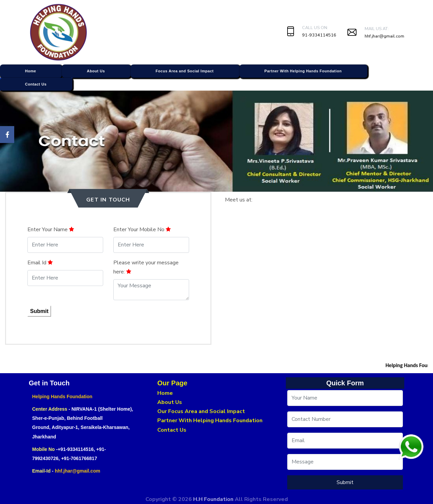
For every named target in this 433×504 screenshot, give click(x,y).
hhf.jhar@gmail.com (384, 36)
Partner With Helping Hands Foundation (303, 71)
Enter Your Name (51, 230)
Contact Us (36, 84)
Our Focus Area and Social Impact (201, 411)
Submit (39, 311)
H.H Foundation (214, 499)
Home (31, 71)
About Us (96, 71)
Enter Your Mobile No (142, 230)
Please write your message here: (146, 267)
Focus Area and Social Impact (185, 71)
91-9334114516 (319, 35)
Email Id (40, 263)
